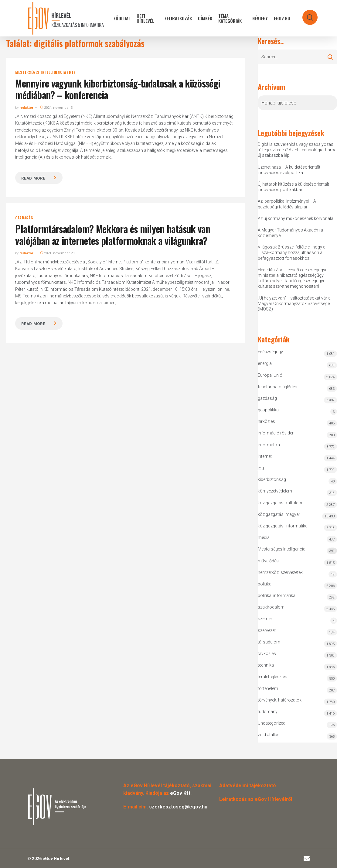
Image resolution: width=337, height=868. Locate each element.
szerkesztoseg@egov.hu (178, 807)
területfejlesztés (272, 677)
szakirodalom (271, 607)
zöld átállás (269, 735)
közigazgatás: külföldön (281, 503)
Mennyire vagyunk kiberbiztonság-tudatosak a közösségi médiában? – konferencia (118, 89)
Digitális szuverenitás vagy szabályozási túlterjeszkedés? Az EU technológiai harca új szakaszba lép (297, 150)
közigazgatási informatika (283, 526)
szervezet (267, 630)
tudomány (268, 712)
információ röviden (276, 433)
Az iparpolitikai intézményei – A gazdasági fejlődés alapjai (287, 204)
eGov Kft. (181, 793)
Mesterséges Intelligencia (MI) (45, 72)
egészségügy (270, 352)
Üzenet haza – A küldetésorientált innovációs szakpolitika (289, 170)
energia (265, 363)
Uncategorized (272, 723)
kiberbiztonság (272, 479)
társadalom (269, 642)
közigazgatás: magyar (279, 514)
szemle (265, 619)
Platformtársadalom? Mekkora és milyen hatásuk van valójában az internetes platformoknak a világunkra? (113, 234)
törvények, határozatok (280, 700)
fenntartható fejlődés (277, 387)
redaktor (26, 108)
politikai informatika (277, 595)
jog (261, 468)
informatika (269, 445)
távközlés (267, 654)
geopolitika (268, 410)
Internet (265, 456)
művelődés (268, 561)
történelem (268, 688)
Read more (33, 178)
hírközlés (266, 421)
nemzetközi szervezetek (280, 572)
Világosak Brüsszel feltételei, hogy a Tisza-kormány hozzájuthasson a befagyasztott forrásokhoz (292, 252)
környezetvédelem (275, 491)
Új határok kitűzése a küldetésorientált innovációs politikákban (293, 187)
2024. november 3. (57, 108)
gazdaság (24, 218)
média (264, 537)
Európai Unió (270, 375)
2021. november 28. (58, 253)
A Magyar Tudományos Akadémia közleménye (290, 233)
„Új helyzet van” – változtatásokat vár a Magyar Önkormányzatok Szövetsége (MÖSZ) (294, 304)
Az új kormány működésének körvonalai (296, 218)
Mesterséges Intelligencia (297, 550)
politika (265, 584)
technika (266, 665)
